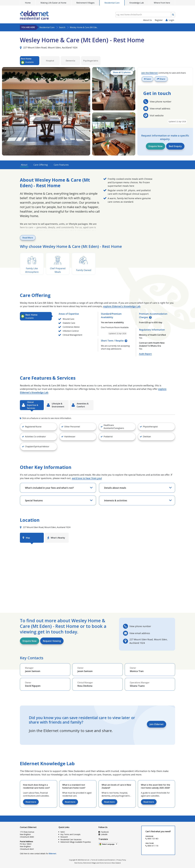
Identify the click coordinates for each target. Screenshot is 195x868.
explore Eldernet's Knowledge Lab (122, 306)
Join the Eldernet (150, 73)
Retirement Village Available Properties (76, 842)
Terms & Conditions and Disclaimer (103, 860)
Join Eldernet (157, 724)
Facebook (104, 832)
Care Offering (41, 165)
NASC (63, 832)
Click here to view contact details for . (38, 854)
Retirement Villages (85, 3)
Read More (28, 238)
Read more (31, 802)
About (24, 165)
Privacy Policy (121, 860)
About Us (147, 20)
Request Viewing (52, 641)
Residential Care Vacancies (71, 839)
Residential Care (112, 3)
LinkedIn (103, 834)
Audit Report (145, 354)
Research (64, 837)
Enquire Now (156, 146)
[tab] (36, 316)
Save (147, 79)
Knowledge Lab (137, 3)
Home (28, 3)
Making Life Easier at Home (53, 3)
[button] (39, 427)
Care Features (61, 165)
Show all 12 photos (121, 73)
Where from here (162, 3)
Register (159, 20)
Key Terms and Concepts (71, 834)
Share (161, 79)
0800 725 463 (152, 839)
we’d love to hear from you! (87, 478)
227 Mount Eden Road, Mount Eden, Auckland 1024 (49, 47)
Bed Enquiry (175, 146)
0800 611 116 (152, 846)
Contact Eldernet (28, 827)
